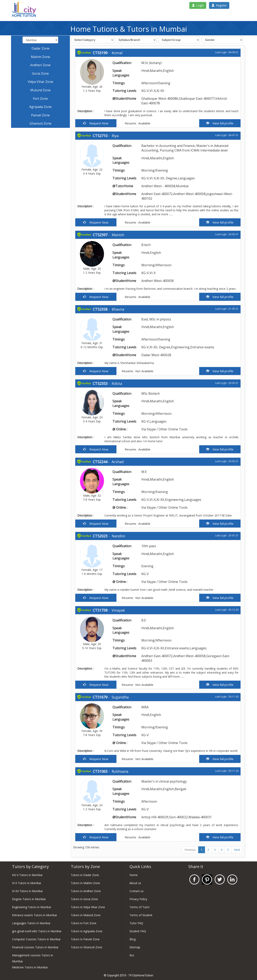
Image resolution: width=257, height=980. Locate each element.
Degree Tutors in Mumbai (29, 899)
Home (134, 875)
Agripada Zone (40, 107)
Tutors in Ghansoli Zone (87, 947)
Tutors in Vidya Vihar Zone (88, 907)
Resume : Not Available (137, 371)
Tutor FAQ (136, 923)
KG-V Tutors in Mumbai (27, 875)
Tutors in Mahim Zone (85, 883)
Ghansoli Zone (40, 123)
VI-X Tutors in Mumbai (27, 883)
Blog (133, 939)
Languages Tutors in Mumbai (31, 923)
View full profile (220, 123)
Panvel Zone (40, 115)
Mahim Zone (40, 57)
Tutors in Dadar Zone (85, 875)
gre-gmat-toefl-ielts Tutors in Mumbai (37, 931)
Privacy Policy (138, 899)
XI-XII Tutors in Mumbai (27, 891)
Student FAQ (138, 931)
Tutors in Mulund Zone (86, 915)
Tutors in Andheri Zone (86, 891)
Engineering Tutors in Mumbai (32, 907)
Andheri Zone (40, 65)
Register (219, 5)
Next (237, 850)
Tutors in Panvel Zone (85, 939)
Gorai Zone (40, 73)
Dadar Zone (40, 48)
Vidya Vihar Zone (40, 82)
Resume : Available (137, 123)
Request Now (96, 123)
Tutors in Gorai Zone (84, 899)
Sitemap (135, 947)
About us (135, 883)
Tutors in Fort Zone (84, 923)
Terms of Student (141, 915)
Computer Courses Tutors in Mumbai (36, 939)
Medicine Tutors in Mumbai (30, 967)
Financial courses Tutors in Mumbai (35, 947)
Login (198, 5)
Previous (190, 850)
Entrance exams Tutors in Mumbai (34, 915)
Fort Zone (40, 99)
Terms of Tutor (140, 907)
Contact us (137, 891)
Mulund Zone (40, 90)
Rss (132, 955)
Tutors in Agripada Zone (87, 931)
